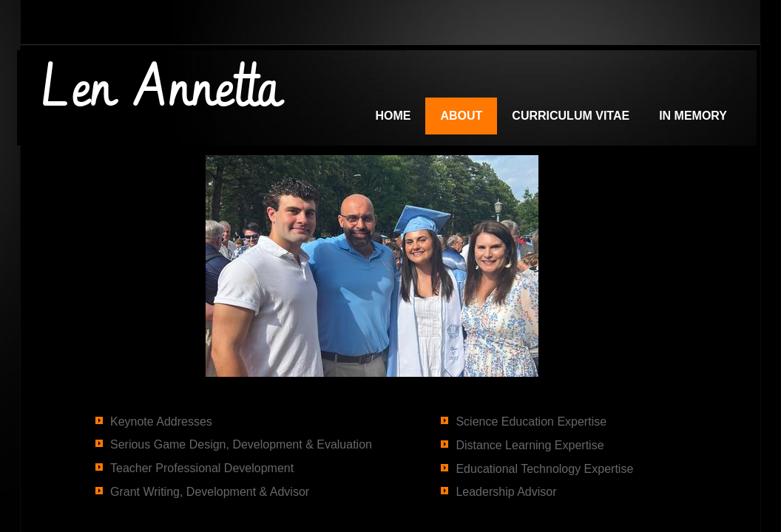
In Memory (693, 116)
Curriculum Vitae (571, 116)
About (461, 116)
